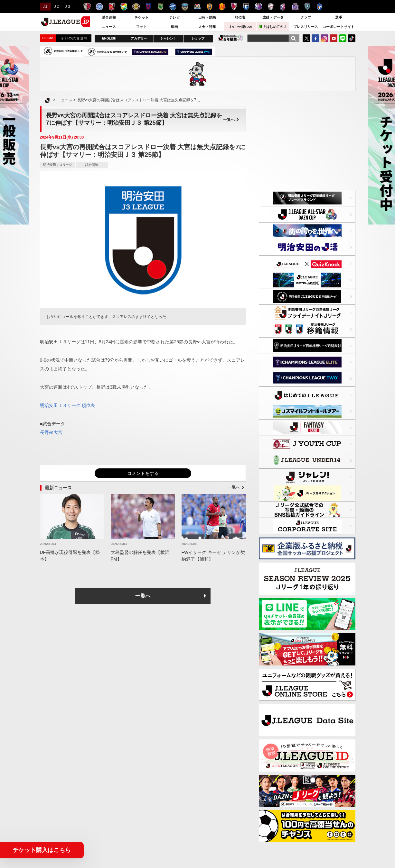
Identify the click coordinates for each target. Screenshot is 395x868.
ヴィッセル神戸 (271, 7)
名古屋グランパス (222, 7)
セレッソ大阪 (258, 7)
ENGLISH (109, 38)
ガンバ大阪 (246, 7)
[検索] (293, 38)
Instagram (324, 38)
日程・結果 (207, 17)
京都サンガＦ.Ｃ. (234, 7)
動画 (174, 27)
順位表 (240, 17)
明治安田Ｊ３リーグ (58, 165)
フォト (141, 27)
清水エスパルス (209, 7)
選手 (339, 17)
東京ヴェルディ (160, 7)
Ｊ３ (67, 6)
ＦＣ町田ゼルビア (173, 7)
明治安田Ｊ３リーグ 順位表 (68, 405)
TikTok (352, 38)
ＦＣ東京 (148, 7)
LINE (343, 38)
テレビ (174, 17)
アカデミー (139, 38)
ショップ (198, 38)
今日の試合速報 (74, 38)
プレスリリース (306, 27)
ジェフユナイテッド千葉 (124, 7)
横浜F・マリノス (197, 7)
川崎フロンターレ (185, 7)
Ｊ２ (56, 6)
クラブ (306, 17)
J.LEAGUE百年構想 (231, 38)
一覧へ (231, 120)
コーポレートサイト (339, 27)
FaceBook (315, 38)
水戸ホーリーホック (99, 7)
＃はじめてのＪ (273, 27)
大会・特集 (207, 27)
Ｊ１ (45, 6)
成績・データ (273, 17)
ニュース (109, 27)
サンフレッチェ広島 (295, 7)
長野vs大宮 (51, 432)
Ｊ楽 (240, 27)
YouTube (334, 38)
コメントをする (143, 473)
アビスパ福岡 (307, 7)
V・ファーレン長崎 (320, 7)
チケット (142, 17)
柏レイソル (136, 7)
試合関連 (92, 165)
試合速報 (109, 17)
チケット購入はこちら (42, 850)
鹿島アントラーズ (87, 7)
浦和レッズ (112, 7)
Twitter (306, 38)
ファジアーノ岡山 (283, 7)
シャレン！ (168, 38)
